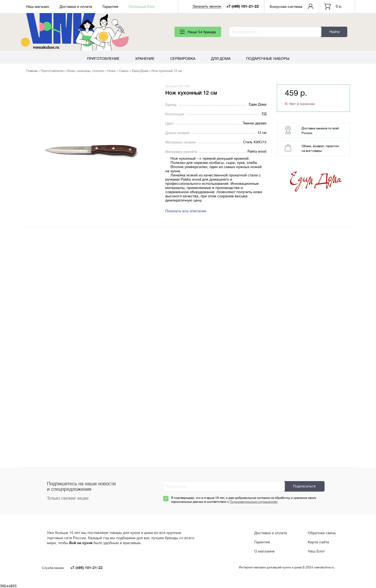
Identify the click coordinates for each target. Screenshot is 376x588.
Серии (124, 71)
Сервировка (183, 59)
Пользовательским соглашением (253, 502)
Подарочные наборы (268, 59)
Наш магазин (38, 7)
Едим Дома (140, 71)
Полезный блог (142, 7)
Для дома (221, 59)
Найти (334, 32)
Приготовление (103, 59)
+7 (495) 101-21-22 (243, 6)
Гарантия (110, 7)
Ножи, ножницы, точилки (85, 71)
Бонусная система (286, 7)
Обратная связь (322, 533)
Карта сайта (318, 542)
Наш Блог (316, 551)
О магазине (265, 551)
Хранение (145, 59)
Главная (32, 71)
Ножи (111, 71)
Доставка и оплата (76, 7)
